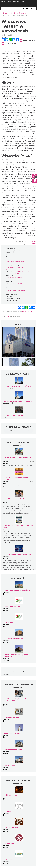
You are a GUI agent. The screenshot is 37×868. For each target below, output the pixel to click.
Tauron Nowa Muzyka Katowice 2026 (17, 555)
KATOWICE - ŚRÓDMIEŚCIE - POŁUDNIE (18, 401)
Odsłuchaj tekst (28, 40)
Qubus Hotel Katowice (12, 733)
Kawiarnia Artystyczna (12, 606)
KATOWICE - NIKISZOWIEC (13, 416)
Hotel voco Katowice (11, 717)
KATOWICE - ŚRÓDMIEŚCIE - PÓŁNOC (17, 386)
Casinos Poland (9, 622)
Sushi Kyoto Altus (10, 795)
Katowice (5, 675)
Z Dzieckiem (28, 9)
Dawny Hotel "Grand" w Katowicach (17, 590)
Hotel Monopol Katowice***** (14, 749)
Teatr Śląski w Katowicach (13, 639)
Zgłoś (33, 241)
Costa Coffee (9, 843)
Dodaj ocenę (27, 312)
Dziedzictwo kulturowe (14, 278)
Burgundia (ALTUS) (11, 827)
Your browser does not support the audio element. (18, 431)
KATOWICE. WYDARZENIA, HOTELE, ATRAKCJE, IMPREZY (14, 2)
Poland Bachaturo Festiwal (14, 499)
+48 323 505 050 (17, 284)
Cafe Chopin (8, 860)
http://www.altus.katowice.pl (16, 290)
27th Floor (7, 811)
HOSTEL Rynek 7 (10, 766)
